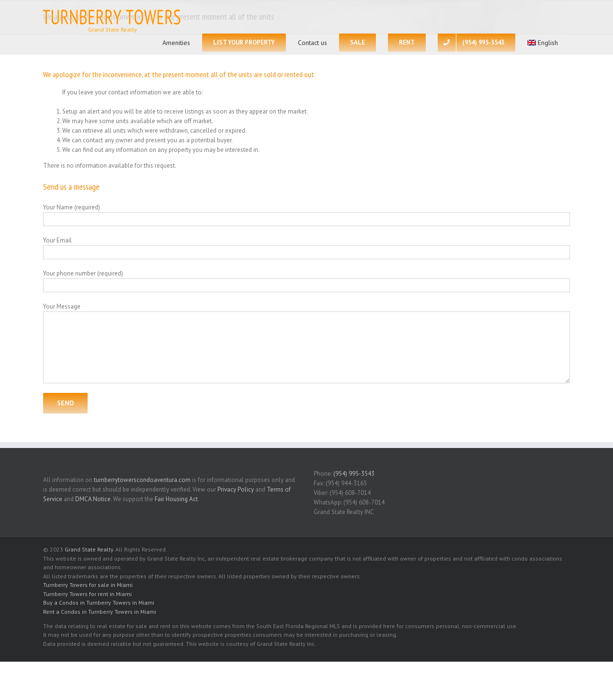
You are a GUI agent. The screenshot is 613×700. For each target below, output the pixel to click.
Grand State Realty (89, 549)
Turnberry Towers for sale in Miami (88, 585)
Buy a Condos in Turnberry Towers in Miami (99, 602)
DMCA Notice (93, 499)
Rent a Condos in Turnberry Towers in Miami (100, 612)
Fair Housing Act (176, 499)
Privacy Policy (236, 489)
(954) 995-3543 (354, 474)
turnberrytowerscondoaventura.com (142, 480)
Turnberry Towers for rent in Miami (87, 594)
